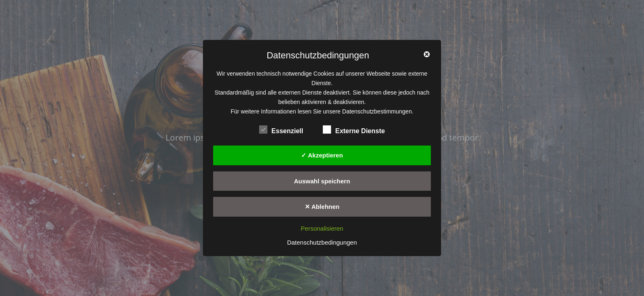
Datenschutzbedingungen (322, 242)
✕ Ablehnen (322, 207)
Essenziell (281, 130)
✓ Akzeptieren (322, 155)
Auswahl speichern (322, 181)
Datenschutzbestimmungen (377, 111)
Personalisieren (322, 228)
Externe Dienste (354, 130)
